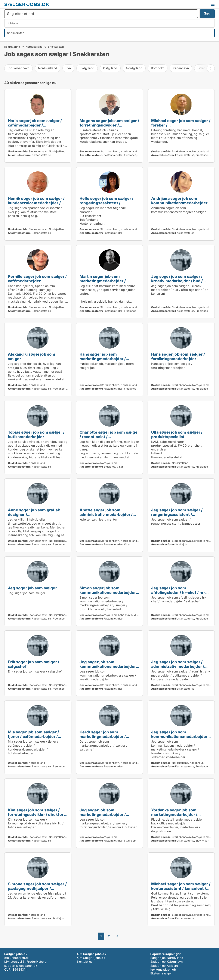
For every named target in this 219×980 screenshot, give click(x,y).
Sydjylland (87, 68)
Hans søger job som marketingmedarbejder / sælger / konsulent (103, 359)
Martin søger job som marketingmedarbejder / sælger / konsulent (103, 281)
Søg (207, 13)
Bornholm (158, 68)
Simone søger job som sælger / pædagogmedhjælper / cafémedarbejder (37, 888)
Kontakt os (85, 962)
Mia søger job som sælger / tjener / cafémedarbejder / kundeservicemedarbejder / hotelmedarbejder (34, 739)
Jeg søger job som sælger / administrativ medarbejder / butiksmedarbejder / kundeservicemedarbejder (178, 669)
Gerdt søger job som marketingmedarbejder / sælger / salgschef (103, 736)
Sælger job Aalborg (164, 966)
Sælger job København (167, 962)
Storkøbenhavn (18, 68)
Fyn (68, 68)
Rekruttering (12, 47)
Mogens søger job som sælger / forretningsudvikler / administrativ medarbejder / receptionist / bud (109, 127)
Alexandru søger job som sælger (32, 356)
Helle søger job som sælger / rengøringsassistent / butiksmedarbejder (107, 203)
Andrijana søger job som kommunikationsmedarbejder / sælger (181, 203)
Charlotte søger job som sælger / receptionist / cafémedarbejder (109, 437)
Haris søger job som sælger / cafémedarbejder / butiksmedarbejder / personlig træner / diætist (37, 127)
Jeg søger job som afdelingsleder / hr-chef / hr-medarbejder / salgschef (178, 592)
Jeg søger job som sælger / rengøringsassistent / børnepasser (177, 514)
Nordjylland (134, 68)
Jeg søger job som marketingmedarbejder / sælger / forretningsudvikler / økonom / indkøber (107, 817)
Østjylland (110, 68)
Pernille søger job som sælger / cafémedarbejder (37, 279)
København (181, 68)
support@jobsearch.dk (21, 966)
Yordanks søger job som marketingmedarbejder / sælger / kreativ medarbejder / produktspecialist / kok (180, 817)
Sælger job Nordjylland (167, 958)
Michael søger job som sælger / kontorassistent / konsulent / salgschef (181, 888)
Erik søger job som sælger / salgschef (34, 664)
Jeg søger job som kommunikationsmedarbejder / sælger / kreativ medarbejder (109, 666)
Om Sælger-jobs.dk (91, 958)
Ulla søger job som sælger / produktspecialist (177, 434)
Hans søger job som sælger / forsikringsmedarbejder (178, 356)
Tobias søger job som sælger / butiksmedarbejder (36, 434)
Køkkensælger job (163, 969)
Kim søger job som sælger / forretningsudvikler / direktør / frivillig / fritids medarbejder (37, 814)
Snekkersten (56, 47)
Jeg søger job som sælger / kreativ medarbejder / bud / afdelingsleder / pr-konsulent (179, 281)
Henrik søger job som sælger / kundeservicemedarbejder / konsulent (36, 203)
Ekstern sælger (161, 973)
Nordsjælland (34, 47)
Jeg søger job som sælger (32, 588)
